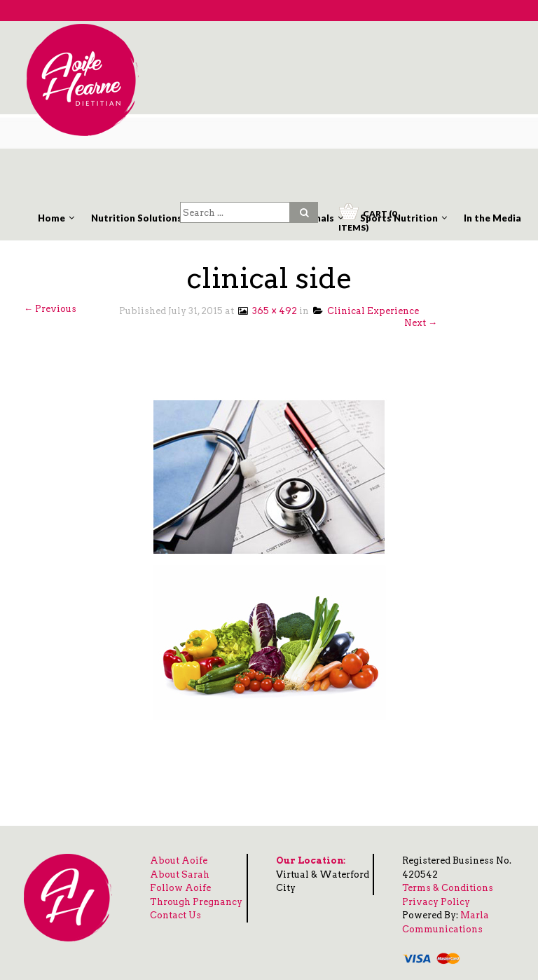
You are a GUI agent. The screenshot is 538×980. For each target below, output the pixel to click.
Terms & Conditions (448, 888)
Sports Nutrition (399, 218)
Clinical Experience (366, 311)
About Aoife (179, 860)
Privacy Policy (436, 902)
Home (51, 218)
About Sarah (180, 874)
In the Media (492, 218)
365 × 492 (267, 311)
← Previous (50, 309)
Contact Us (175, 915)
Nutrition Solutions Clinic (150, 218)
